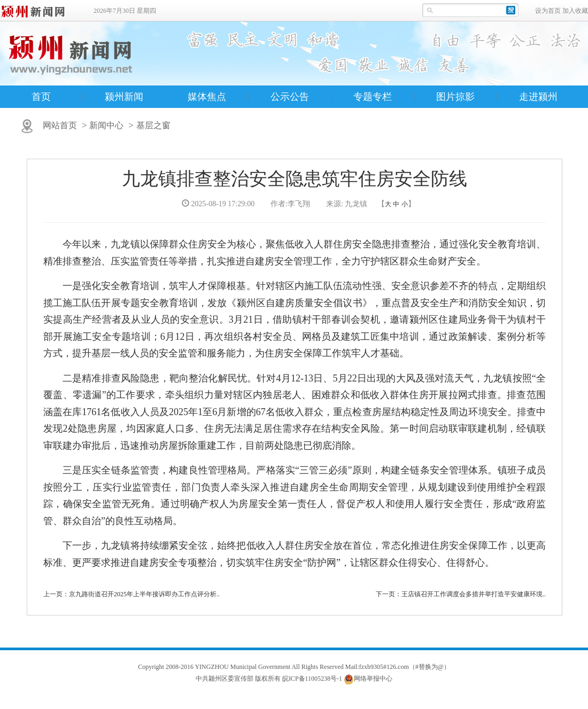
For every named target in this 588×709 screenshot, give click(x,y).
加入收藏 (575, 11)
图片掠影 (455, 97)
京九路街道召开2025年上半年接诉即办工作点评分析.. (144, 594)
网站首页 (60, 125)
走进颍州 (538, 97)
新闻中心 (106, 125)
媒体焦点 (207, 97)
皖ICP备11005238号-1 (312, 679)
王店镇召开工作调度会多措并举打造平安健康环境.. (474, 594)
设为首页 (548, 11)
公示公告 (290, 97)
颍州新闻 (124, 97)
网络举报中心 (373, 679)
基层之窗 (153, 125)
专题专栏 (373, 97)
